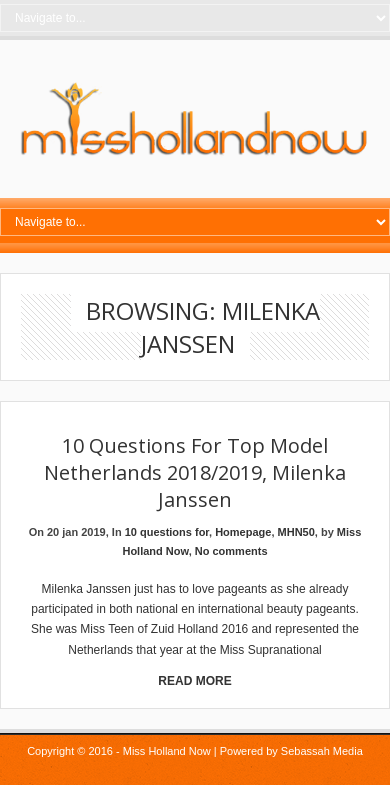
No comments (231, 551)
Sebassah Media (322, 751)
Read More (194, 681)
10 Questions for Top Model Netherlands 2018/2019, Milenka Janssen (195, 472)
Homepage (243, 532)
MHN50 (296, 532)
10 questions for (167, 532)
